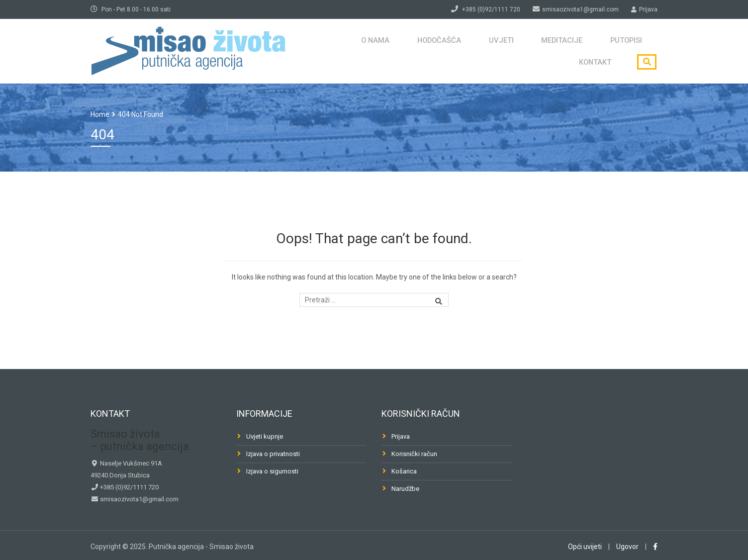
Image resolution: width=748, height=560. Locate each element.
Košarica (404, 471)
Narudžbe (405, 489)
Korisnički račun (414, 454)
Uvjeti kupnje (265, 436)
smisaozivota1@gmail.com (139, 499)
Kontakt (598, 51)
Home (100, 114)
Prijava (401, 436)
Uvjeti (430, 51)
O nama (316, 51)
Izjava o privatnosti (273, 454)
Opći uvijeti (585, 547)
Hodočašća (374, 51)
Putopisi (544, 51)
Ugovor (627, 547)
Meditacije (485, 51)
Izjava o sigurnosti (272, 471)
